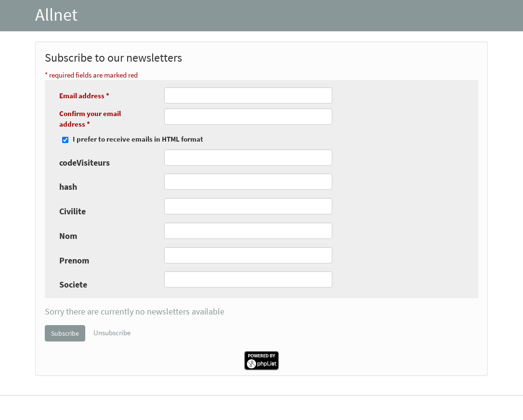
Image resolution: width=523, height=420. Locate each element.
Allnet (56, 15)
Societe (73, 284)
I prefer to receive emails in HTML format (138, 139)
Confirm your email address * (90, 118)
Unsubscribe (112, 332)
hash (68, 187)
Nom (68, 236)
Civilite (72, 211)
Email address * (84, 96)
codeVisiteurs (85, 163)
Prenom (74, 260)
